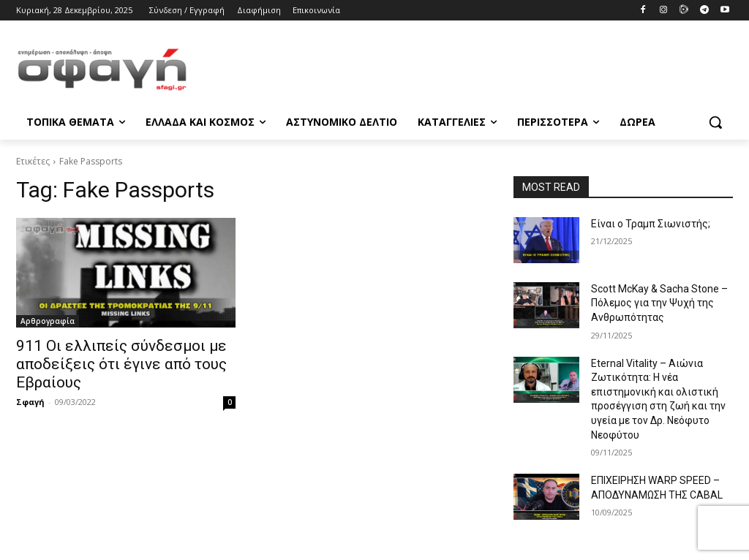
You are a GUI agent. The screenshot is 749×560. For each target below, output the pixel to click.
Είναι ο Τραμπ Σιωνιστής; (651, 224)
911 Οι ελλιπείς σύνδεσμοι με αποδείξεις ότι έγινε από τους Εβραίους (121, 364)
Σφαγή (30, 402)
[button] (715, 122)
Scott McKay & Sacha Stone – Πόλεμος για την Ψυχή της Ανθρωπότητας (659, 303)
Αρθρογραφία (48, 321)
